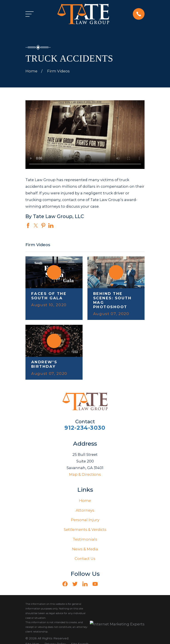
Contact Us (85, 559)
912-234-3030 (85, 428)
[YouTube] (95, 584)
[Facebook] (65, 584)
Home (85, 501)
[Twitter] (75, 584)
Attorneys (85, 510)
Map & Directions (85, 474)
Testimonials (85, 539)
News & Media (85, 549)
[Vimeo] (105, 584)
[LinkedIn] (85, 584)
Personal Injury (85, 520)
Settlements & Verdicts (85, 530)
